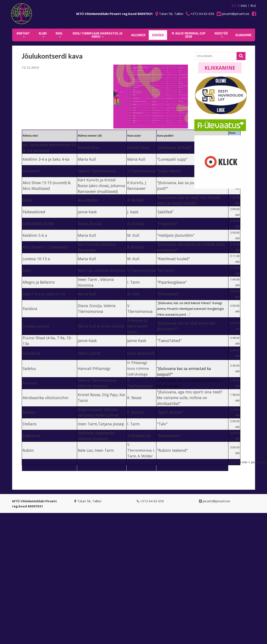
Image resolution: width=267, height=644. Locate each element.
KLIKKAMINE (244, 35)
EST (234, 6)
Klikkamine (220, 68)
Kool (59, 33)
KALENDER (138, 35)
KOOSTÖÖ (221, 33)
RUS (253, 6)
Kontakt (23, 33)
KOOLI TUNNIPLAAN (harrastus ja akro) (98, 35)
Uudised (158, 35)
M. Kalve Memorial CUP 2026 (189, 35)
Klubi (43, 33)
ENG (244, 6)
